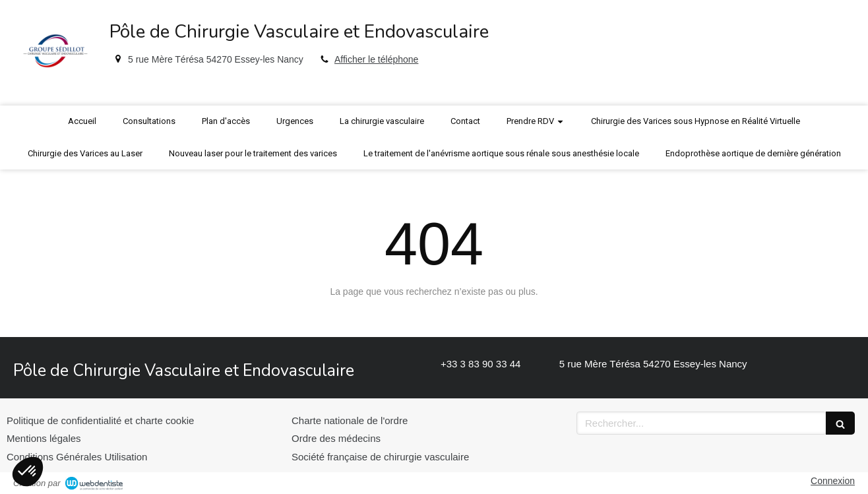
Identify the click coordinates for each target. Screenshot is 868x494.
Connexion (833, 481)
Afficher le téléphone (376, 59)
